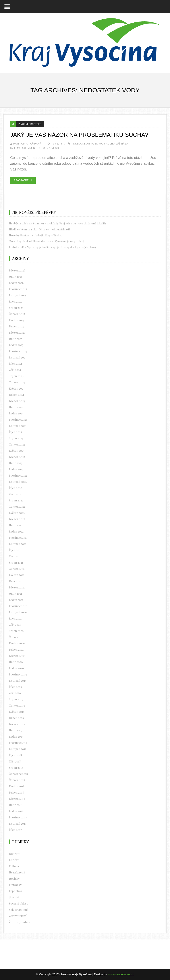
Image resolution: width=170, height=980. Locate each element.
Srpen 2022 (16, 500)
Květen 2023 (17, 450)
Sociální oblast (18, 903)
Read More (21, 180)
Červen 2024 (17, 382)
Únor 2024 (16, 407)
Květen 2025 (17, 320)
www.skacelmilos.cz (121, 974)
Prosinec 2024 (18, 351)
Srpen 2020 (16, 631)
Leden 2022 (16, 531)
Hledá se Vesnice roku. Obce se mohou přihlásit (39, 229)
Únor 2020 (16, 662)
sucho (110, 144)
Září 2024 (15, 370)
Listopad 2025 (18, 295)
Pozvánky (15, 885)
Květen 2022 (17, 513)
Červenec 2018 (18, 774)
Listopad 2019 (18, 680)
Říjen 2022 (15, 488)
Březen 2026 (17, 270)
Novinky (14, 878)
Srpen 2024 (16, 376)
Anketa (76, 144)
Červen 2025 (17, 314)
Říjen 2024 (15, 363)
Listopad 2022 (18, 482)
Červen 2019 (17, 705)
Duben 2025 (16, 326)
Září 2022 (15, 494)
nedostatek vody (94, 144)
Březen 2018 (17, 799)
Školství (14, 897)
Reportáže (16, 891)
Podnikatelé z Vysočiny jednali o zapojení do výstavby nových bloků (52, 247)
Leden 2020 (16, 668)
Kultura (14, 866)
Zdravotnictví (18, 916)
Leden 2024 (16, 413)
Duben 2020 (17, 649)
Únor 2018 (16, 805)
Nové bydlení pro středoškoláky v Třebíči (36, 235)
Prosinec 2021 (18, 538)
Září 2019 (15, 693)
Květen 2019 (17, 712)
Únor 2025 (16, 339)
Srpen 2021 (16, 562)
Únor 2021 (15, 593)
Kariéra (14, 860)
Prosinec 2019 (18, 674)
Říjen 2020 (16, 618)
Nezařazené (17, 872)
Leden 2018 (16, 811)
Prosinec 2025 (18, 289)
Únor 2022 (16, 525)
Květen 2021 (17, 575)
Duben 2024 (16, 395)
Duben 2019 (16, 718)
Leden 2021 (16, 600)
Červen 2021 (17, 569)
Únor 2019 (16, 730)
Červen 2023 (17, 444)
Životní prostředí (30, 124)
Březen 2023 (17, 457)
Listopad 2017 (18, 823)
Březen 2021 (17, 587)
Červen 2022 (17, 506)
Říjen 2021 (15, 550)
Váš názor (123, 144)
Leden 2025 (16, 345)
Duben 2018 (16, 792)
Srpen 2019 (16, 699)
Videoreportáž (18, 910)
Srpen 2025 (16, 308)
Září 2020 (15, 625)
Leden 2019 (16, 736)
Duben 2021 (16, 581)
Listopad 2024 (18, 357)
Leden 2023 (16, 469)
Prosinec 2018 (18, 743)
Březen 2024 (17, 401)
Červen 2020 (17, 637)
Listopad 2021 (18, 544)
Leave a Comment (25, 148)
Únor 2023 (16, 463)
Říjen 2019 (15, 687)
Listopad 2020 (18, 612)
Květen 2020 (17, 643)
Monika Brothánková (27, 144)
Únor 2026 (16, 276)
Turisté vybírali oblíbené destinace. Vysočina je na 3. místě (46, 241)
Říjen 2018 (15, 755)
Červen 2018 (17, 780)
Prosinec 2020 (18, 606)
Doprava (15, 854)
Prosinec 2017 (18, 817)
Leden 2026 (16, 283)
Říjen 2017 (15, 830)
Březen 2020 (17, 656)
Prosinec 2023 (18, 419)
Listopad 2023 (18, 426)
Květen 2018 (17, 786)
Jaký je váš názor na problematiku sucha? (79, 135)
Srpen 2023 (16, 438)
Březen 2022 (17, 519)
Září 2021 (15, 556)
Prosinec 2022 (18, 475)
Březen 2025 (17, 332)
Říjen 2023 (15, 432)
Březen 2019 (17, 724)
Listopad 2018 (18, 749)
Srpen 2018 (16, 767)
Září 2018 (15, 761)
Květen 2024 (17, 388)
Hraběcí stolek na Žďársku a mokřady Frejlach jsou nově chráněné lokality (58, 223)
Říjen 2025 (15, 301)
